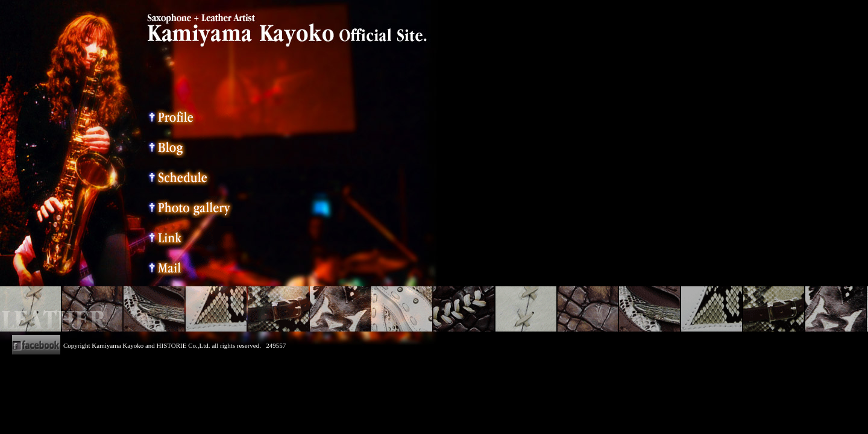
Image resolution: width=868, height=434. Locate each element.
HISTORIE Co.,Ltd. (184, 345)
